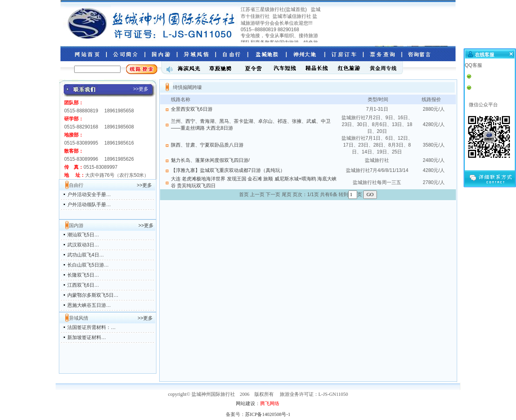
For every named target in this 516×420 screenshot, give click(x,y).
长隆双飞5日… (83, 275)
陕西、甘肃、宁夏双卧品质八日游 (207, 145)
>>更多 (144, 185)
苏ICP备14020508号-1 (268, 414)
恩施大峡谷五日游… (89, 305)
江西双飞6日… (83, 285)
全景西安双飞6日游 (192, 109)
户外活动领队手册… (89, 205)
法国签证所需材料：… (92, 327)
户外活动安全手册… (89, 194)
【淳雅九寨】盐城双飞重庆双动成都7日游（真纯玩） (228, 170)
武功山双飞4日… (86, 255)
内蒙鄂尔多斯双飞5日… (93, 295)
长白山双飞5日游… (88, 265)
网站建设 (246, 403)
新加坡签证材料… (87, 337)
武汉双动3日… (83, 245)
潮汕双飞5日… (83, 235)
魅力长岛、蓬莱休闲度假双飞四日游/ (210, 160)
